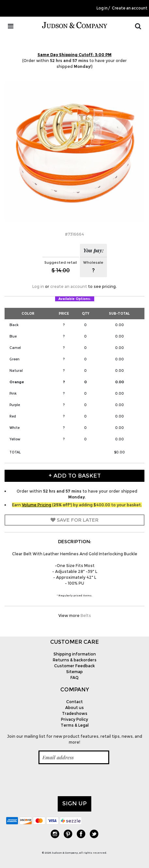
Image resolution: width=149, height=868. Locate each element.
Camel (15, 348)
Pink (13, 394)
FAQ (74, 678)
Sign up (74, 803)
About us (74, 708)
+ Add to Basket (75, 476)
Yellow (15, 439)
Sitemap (74, 672)
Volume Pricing (37, 505)
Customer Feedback (74, 666)
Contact (74, 702)
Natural (16, 371)
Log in (102, 8)
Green (15, 359)
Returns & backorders (75, 660)
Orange (17, 382)
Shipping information (75, 654)
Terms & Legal (75, 725)
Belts (86, 615)
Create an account (130, 8)
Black (14, 325)
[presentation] (55, 780)
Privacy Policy (74, 719)
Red (13, 416)
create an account (69, 286)
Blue (13, 336)
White (15, 428)
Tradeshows (75, 713)
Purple (15, 405)
